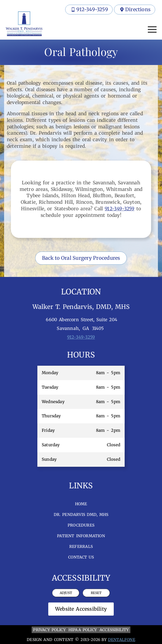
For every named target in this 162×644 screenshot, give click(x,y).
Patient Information (81, 536)
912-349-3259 (119, 209)
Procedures (81, 525)
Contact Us (81, 557)
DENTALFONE (122, 640)
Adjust (66, 593)
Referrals (81, 546)
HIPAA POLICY (83, 630)
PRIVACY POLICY (49, 630)
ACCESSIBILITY (114, 630)
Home (81, 504)
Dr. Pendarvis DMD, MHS (81, 515)
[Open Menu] (152, 29)
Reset (96, 593)
